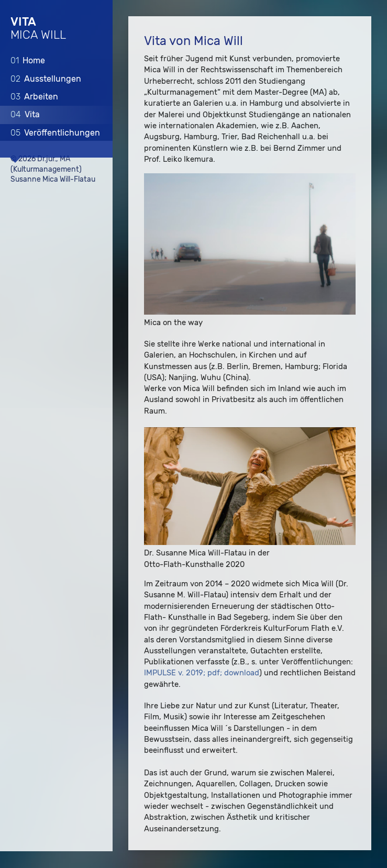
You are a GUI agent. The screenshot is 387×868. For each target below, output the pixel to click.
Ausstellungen (46, 78)
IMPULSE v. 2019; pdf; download (202, 673)
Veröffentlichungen (55, 132)
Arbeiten (34, 97)
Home (28, 60)
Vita (25, 114)
